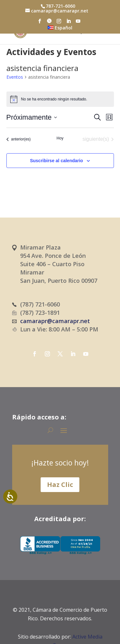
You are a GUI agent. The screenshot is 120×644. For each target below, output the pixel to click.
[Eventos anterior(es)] (19, 139)
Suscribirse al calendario (57, 161)
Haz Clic (60, 485)
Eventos (15, 77)
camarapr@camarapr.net (55, 321)
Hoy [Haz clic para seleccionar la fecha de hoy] (60, 138)
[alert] (60, 99)
